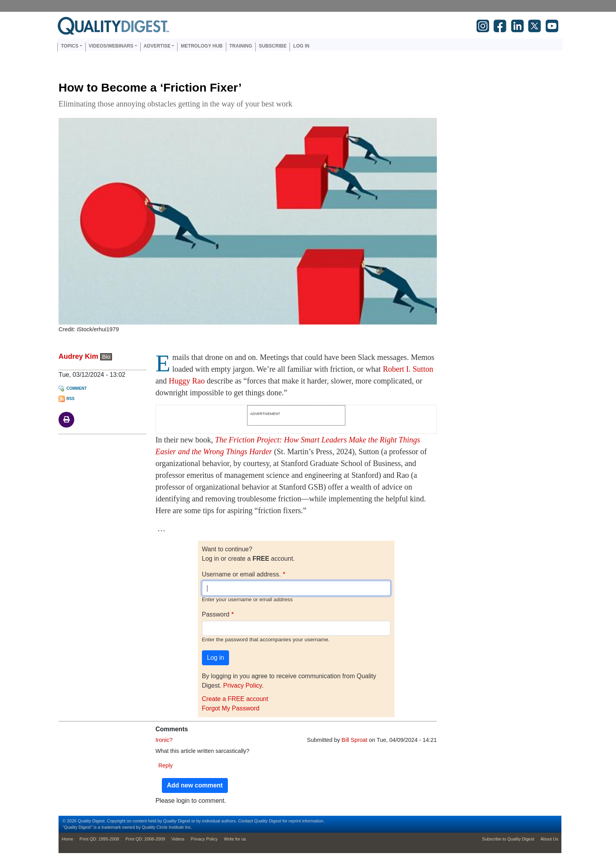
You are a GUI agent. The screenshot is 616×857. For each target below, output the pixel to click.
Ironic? (164, 740)
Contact (246, 821)
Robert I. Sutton (408, 369)
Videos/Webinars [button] (111, 46)
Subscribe (273, 46)
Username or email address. (241, 574)
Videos (178, 839)
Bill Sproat (354, 740)
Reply (166, 765)
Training (241, 46)
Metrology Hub (202, 46)
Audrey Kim (78, 356)
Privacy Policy (242, 685)
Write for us (235, 839)
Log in (301, 46)
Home (67, 839)
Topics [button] (70, 46)
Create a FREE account (235, 699)
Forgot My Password (231, 708)
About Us (549, 839)
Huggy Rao (187, 381)
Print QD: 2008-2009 (145, 839)
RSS (71, 399)
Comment (77, 388)
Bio (106, 357)
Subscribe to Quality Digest (508, 839)
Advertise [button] (157, 46)
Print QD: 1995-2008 (99, 839)
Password (216, 614)
